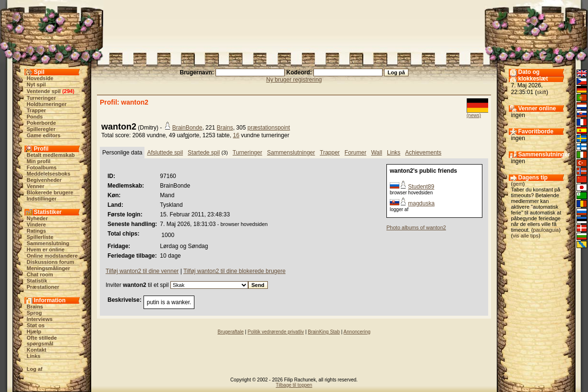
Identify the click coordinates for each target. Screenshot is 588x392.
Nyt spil (36, 84)
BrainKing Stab (324, 332)
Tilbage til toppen (294, 385)
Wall (377, 153)
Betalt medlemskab (51, 155)
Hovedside (40, 78)
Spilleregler (41, 129)
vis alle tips (526, 236)
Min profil (39, 161)
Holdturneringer (47, 104)
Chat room (40, 274)
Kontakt (37, 350)
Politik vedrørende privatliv (276, 332)
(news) (474, 115)
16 (236, 135)
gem (518, 184)
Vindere (36, 225)
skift (542, 92)
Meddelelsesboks (49, 174)
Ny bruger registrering (294, 80)
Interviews (40, 319)
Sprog (35, 313)
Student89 (421, 187)
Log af (35, 369)
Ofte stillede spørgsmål (42, 341)
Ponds (35, 117)
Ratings (36, 231)
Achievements (423, 153)
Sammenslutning (48, 243)
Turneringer (42, 98)
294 (68, 91)
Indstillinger (42, 199)
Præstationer (43, 287)
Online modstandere (52, 256)
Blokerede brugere (50, 192)
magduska (421, 203)
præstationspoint (269, 128)
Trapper (36, 110)
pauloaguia (546, 230)
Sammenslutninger (291, 153)
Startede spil (204, 153)
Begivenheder (44, 180)
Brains (35, 307)
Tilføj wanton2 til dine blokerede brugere (234, 271)
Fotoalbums (42, 167)
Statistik (37, 281)
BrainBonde (187, 128)
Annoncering (357, 332)
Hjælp (34, 332)
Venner (36, 186)
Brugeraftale (230, 332)
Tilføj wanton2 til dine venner (142, 271)
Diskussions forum (51, 262)
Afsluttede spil (165, 153)
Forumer (355, 153)
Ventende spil (44, 91)
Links (34, 356)
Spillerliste (40, 237)
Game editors (44, 135)
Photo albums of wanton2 (416, 227)
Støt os (36, 325)
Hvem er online (46, 249)
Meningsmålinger (48, 268)
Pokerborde (42, 123)
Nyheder (37, 218)
